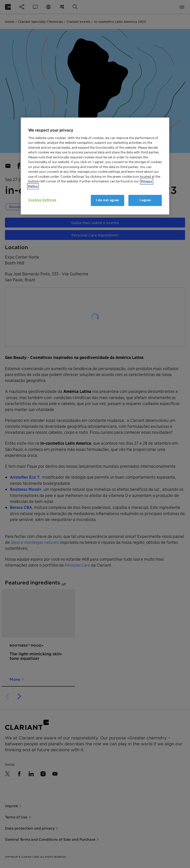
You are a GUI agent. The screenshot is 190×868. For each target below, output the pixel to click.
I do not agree (107, 200)
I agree (145, 200)
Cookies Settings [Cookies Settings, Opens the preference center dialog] (42, 200)
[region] (95, 166)
